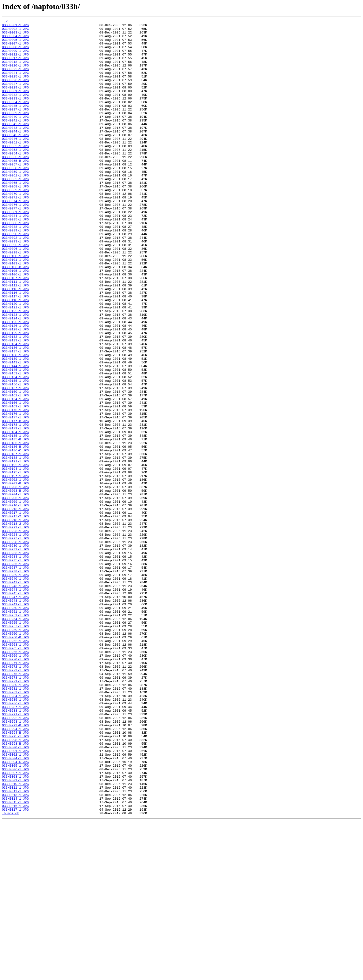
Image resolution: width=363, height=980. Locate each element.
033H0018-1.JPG (15, 70)
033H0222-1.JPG (15, 629)
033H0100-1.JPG (15, 304)
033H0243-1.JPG (15, 699)
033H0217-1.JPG (15, 611)
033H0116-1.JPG (15, 348)
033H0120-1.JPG (15, 361)
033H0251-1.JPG (15, 730)
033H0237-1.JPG (15, 677)
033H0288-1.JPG (15, 849)
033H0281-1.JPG (15, 823)
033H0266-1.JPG (15, 779)
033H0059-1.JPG (15, 202)
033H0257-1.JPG (15, 748)
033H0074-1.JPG (15, 238)
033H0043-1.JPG (15, 150)
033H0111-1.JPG (15, 334)
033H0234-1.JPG (15, 664)
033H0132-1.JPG (15, 400)
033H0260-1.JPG (15, 757)
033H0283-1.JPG (15, 827)
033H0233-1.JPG (15, 660)
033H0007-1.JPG (15, 48)
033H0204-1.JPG (15, 589)
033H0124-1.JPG (15, 378)
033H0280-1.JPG (15, 818)
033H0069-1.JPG (15, 224)
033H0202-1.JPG (15, 572)
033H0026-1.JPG (15, 92)
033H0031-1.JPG (15, 106)
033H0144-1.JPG (15, 436)
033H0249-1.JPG (15, 721)
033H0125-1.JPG (15, 383)
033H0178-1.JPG (15, 506)
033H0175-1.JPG (15, 488)
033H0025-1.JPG (15, 88)
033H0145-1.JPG (15, 440)
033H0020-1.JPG (15, 75)
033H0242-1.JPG (15, 695)
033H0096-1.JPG (15, 295)
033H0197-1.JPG (15, 567)
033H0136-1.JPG (15, 414)
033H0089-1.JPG (15, 273)
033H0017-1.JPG (15, 66)
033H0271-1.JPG (15, 792)
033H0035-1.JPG (15, 123)
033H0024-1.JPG (15, 84)
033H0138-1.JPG (15, 422)
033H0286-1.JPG (15, 840)
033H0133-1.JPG (15, 405)
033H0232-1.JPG (15, 655)
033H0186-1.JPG (15, 528)
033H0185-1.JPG (15, 519)
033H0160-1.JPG (15, 466)
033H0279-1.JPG (15, 814)
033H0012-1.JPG (15, 62)
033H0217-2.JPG (15, 616)
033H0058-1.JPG (15, 198)
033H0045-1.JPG (15, 158)
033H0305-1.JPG (15, 915)
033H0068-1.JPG (15, 220)
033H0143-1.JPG (15, 431)
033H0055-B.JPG (15, 189)
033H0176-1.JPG (15, 493)
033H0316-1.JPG (15, 963)
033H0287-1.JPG (15, 845)
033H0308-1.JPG (15, 928)
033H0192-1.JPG (15, 554)
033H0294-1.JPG (15, 871)
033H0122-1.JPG (15, 370)
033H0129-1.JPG (15, 396)
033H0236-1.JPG (15, 673)
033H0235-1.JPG (15, 669)
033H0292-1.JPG (15, 858)
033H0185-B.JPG (15, 523)
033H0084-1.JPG (15, 255)
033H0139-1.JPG (15, 427)
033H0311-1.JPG (15, 941)
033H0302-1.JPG (15, 902)
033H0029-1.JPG (15, 101)
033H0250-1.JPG (15, 726)
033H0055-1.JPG (15, 185)
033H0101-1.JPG (15, 308)
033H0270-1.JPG (15, 787)
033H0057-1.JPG (15, 194)
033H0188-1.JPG (15, 545)
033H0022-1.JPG (15, 79)
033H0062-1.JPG (15, 211)
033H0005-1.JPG (15, 44)
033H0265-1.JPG (15, 774)
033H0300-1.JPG (15, 893)
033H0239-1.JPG (15, 686)
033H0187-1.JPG (15, 541)
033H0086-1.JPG (15, 264)
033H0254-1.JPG (15, 739)
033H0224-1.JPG (15, 638)
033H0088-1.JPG (15, 268)
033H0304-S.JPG (15, 911)
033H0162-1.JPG (15, 471)
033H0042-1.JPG (15, 145)
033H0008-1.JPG (15, 53)
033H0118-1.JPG (15, 356)
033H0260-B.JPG (15, 761)
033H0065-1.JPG (15, 216)
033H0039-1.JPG (15, 132)
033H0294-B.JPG (15, 875)
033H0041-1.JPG (15, 141)
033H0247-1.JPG (15, 713)
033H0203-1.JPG (15, 581)
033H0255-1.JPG (15, 743)
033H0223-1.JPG (15, 633)
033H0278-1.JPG (15, 809)
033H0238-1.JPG (15, 682)
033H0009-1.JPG (15, 57)
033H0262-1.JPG (15, 765)
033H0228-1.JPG (15, 647)
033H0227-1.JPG (15, 642)
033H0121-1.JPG (15, 365)
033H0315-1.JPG (15, 959)
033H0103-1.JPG (15, 312)
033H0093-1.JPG (15, 286)
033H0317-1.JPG (15, 968)
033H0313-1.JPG (15, 950)
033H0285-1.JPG (15, 836)
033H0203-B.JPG (15, 585)
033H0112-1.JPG (15, 339)
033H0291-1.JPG (15, 853)
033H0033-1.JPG (15, 114)
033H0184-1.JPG (15, 515)
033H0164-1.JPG (15, 475)
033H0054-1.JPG (15, 180)
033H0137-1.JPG (15, 418)
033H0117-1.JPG (15, 352)
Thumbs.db (11, 972)
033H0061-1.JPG (15, 207)
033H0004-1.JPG (15, 40)
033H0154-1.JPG (15, 449)
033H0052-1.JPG (15, 172)
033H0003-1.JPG (15, 35)
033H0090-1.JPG (15, 277)
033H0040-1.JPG (15, 136)
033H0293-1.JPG (15, 862)
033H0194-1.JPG (15, 559)
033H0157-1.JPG (15, 462)
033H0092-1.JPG (15, 282)
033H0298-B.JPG (15, 889)
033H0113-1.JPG (15, 343)
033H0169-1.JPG (15, 484)
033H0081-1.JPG (15, 251)
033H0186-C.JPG (15, 537)
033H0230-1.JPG (15, 651)
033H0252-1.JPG (15, 735)
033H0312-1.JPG (15, 946)
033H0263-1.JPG (15, 770)
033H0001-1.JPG (15, 26)
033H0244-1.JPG (15, 704)
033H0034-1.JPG (15, 119)
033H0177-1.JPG (15, 497)
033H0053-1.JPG (15, 176)
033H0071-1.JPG (15, 233)
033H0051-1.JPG (15, 167)
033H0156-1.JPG (15, 457)
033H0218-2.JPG (15, 625)
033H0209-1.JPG (15, 598)
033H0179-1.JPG (15, 510)
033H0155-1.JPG (15, 453)
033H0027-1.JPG (15, 97)
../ (5, 22)
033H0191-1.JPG (15, 550)
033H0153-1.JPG (15, 444)
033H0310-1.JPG (15, 937)
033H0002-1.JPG (15, 31)
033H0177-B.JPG (15, 501)
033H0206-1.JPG (15, 594)
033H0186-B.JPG (15, 532)
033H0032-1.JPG (15, 110)
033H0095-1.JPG (15, 290)
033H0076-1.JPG (15, 242)
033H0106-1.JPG (15, 326)
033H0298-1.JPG (15, 884)
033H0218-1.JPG (15, 620)
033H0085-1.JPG (15, 260)
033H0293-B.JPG (15, 867)
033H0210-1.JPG (15, 603)
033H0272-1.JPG (15, 796)
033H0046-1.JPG (15, 163)
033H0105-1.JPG (15, 321)
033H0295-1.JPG (15, 880)
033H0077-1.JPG (15, 246)
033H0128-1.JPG (15, 392)
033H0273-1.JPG (15, 801)
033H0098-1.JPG (15, 299)
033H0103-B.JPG (15, 317)
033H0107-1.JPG (15, 330)
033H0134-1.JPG (15, 409)
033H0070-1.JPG (15, 229)
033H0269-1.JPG (15, 783)
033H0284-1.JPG (15, 831)
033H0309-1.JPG (15, 933)
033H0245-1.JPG (15, 708)
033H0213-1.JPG (15, 607)
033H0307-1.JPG (15, 924)
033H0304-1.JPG (15, 906)
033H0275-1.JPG (15, 805)
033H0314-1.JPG (15, 955)
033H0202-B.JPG (15, 576)
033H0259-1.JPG (15, 752)
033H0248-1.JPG (15, 717)
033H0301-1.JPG (15, 897)
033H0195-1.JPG (15, 563)
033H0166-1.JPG (15, 479)
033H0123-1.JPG (15, 374)
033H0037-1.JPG (15, 128)
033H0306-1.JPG (15, 919)
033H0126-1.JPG (15, 387)
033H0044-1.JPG (15, 154)
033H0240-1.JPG (15, 691)
